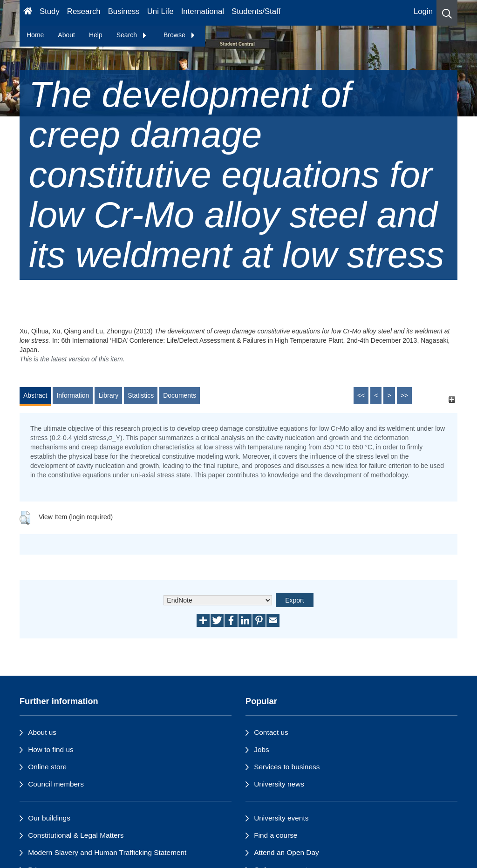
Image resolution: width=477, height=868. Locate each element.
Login (423, 11)
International (203, 11)
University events (281, 818)
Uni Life (160, 11)
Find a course (276, 835)
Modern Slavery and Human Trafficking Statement (107, 852)
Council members (56, 784)
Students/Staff (256, 11)
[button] (447, 13)
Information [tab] (73, 395)
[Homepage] (28, 13)
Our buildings (49, 818)
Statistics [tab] (141, 395)
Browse (180, 35)
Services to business (287, 767)
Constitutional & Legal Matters (76, 835)
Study (50, 11)
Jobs (262, 749)
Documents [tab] (180, 395)
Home (35, 35)
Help (96, 35)
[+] (452, 400)
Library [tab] (108, 395)
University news (279, 784)
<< (361, 395)
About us (42, 732)
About (66, 35)
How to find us (51, 749)
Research (84, 11)
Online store (47, 767)
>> (404, 395)
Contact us (271, 732)
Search (132, 35)
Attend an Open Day (286, 852)
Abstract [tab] (35, 395)
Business (124, 11)
